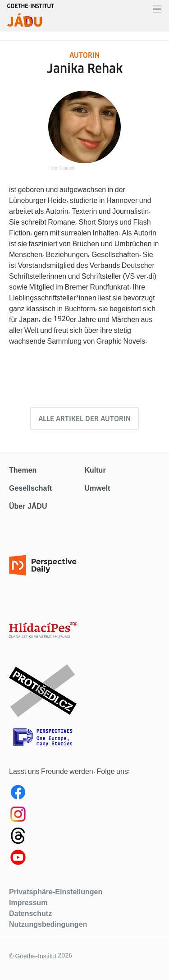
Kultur (95, 470)
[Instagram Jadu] (84, 816)
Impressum (28, 902)
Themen (23, 470)
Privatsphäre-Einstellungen (56, 892)
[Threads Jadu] (84, 837)
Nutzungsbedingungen (48, 924)
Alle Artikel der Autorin (84, 419)
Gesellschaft (30, 488)
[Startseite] (31, 20)
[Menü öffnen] (157, 10)
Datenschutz (30, 913)
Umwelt (98, 488)
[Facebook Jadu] (84, 794)
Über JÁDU (28, 506)
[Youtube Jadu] (84, 859)
